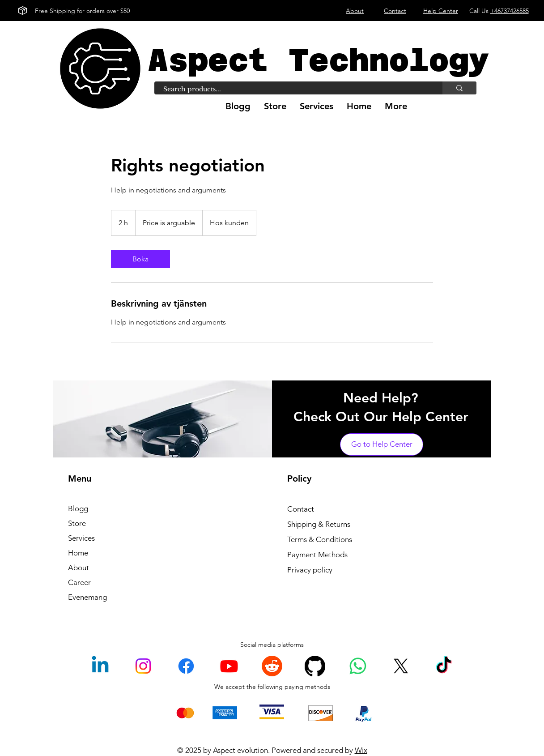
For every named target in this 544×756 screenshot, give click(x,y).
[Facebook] (186, 666)
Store (77, 523)
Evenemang (87, 597)
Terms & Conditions (320, 539)
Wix (361, 750)
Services (81, 538)
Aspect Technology (318, 60)
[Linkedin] (100, 666)
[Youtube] (229, 666)
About (79, 568)
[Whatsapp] (358, 666)
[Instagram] (143, 666)
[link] (140, 259)
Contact (301, 509)
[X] (401, 666)
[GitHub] (315, 666)
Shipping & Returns (319, 524)
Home (78, 553)
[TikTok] (444, 666)
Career (79, 582)
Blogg (78, 508)
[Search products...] (293, 90)
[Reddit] (272, 666)
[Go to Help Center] (382, 444)
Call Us (499, 11)
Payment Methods (317, 555)
